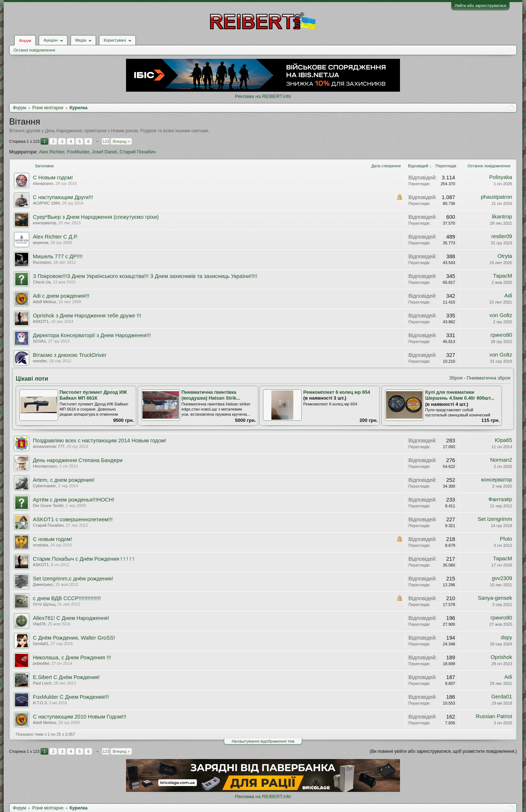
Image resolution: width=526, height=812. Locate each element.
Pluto (506, 539)
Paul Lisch (42, 683)
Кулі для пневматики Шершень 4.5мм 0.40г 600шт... (460, 395)
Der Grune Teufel (48, 506)
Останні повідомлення (34, 50)
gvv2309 (502, 578)
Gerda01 (41, 644)
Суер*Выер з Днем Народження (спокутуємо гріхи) (96, 217)
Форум (25, 41)
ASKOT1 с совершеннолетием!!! (73, 519)
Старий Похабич (138, 152)
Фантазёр (500, 499)
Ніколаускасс (45, 466)
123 (106, 141)
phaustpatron (496, 197)
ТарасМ (503, 276)
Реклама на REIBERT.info (263, 96)
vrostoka (41, 545)
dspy (506, 637)
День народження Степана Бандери (78, 460)
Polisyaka (501, 177)
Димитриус (43, 584)
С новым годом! (52, 539)
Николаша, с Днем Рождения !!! (72, 657)
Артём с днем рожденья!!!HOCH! (74, 500)
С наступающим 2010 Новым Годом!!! (80, 717)
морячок (41, 243)
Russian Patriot (494, 716)
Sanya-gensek (495, 598)
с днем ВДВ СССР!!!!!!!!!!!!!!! (67, 598)
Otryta (505, 256)
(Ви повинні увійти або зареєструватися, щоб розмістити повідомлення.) (443, 751)
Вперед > (121, 141)
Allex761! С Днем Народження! (71, 618)
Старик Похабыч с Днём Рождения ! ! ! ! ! (83, 559)
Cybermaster (44, 486)
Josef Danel (104, 152)
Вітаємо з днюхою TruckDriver (70, 355)
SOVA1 (39, 341)
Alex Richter (52, 152)
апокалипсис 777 (49, 446)
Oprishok (501, 657)
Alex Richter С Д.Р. (55, 237)
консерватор (45, 223)
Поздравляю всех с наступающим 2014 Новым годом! (100, 441)
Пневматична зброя (489, 378)
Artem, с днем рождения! (64, 480)
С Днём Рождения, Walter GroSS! (74, 638)
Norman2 (501, 460)
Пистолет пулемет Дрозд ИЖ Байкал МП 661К (93, 395)
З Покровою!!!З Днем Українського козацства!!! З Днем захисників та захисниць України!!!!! (145, 276)
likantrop (502, 217)
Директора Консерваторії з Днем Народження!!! (92, 335)
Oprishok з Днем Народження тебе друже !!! (87, 316)
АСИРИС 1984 (46, 203)
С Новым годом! (53, 178)
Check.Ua (42, 282)
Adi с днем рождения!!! (61, 296)
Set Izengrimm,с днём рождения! (73, 579)
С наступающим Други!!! (63, 197)
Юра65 (504, 440)
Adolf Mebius (45, 302)
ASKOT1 (41, 321)
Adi (508, 296)
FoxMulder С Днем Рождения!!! (71, 697)
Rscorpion (42, 262)
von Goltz (501, 315)
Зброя (456, 378)
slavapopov (43, 183)
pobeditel (41, 663)
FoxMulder (78, 152)
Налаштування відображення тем (263, 741)
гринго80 (501, 335)
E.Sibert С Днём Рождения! (66, 677)
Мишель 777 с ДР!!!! (58, 256)
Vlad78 (39, 624)
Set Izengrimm (495, 519)
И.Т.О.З (40, 703)
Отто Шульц (44, 604)
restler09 (502, 236)
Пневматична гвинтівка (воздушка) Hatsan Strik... (211, 395)
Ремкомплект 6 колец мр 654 (337, 392)
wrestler (40, 361)
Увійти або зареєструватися (480, 5)
